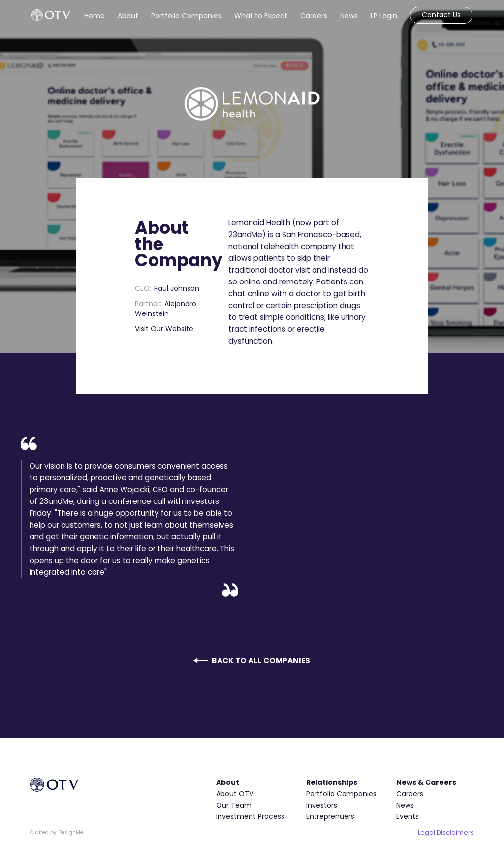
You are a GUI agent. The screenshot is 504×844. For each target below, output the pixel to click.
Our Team (234, 805)
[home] (51, 15)
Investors (322, 805)
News (349, 16)
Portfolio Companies (186, 16)
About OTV (235, 794)
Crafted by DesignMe (57, 832)
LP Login (384, 16)
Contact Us (441, 15)
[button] (128, 14)
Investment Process (250, 816)
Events (408, 816)
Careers (314, 16)
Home (94, 16)
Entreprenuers (330, 816)
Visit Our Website (164, 329)
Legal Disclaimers (446, 832)
